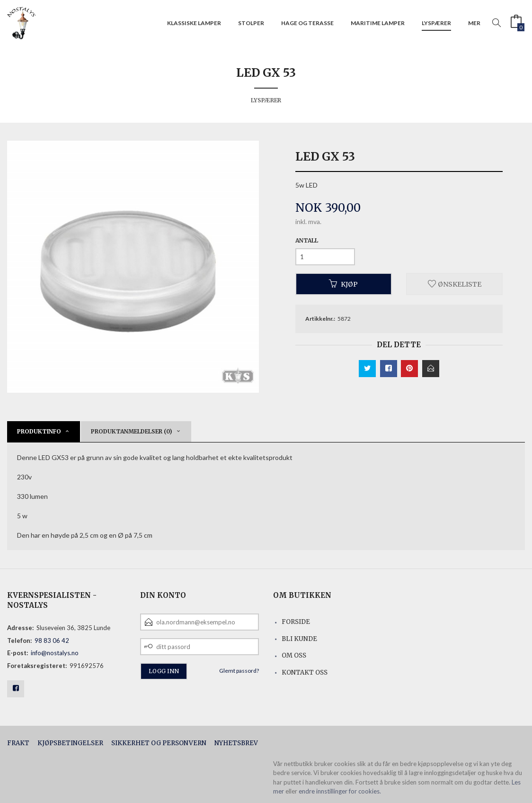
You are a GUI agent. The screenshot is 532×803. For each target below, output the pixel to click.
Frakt (18, 743)
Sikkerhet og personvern (159, 743)
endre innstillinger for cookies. (340, 791)
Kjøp (343, 284)
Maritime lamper (378, 23)
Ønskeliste (455, 284)
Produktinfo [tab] (39, 431)
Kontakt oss (305, 672)
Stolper (251, 23)
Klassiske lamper (194, 23)
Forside (296, 622)
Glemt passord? (239, 671)
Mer (474, 23)
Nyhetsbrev (236, 743)
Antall (307, 240)
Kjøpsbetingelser (70, 743)
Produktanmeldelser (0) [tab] (132, 431)
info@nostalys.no (55, 653)
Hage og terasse (307, 23)
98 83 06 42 (52, 641)
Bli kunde (299, 639)
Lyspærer (436, 23)
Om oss (294, 655)
